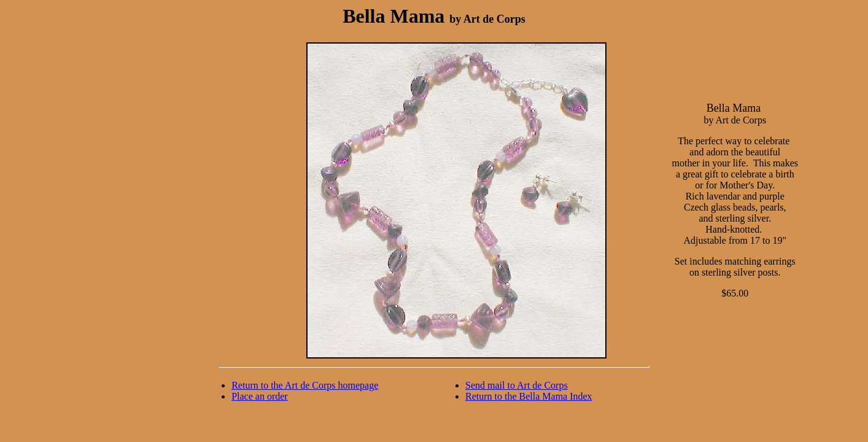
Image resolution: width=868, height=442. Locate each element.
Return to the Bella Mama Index (529, 396)
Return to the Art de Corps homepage (305, 385)
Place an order (260, 396)
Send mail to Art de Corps (517, 385)
